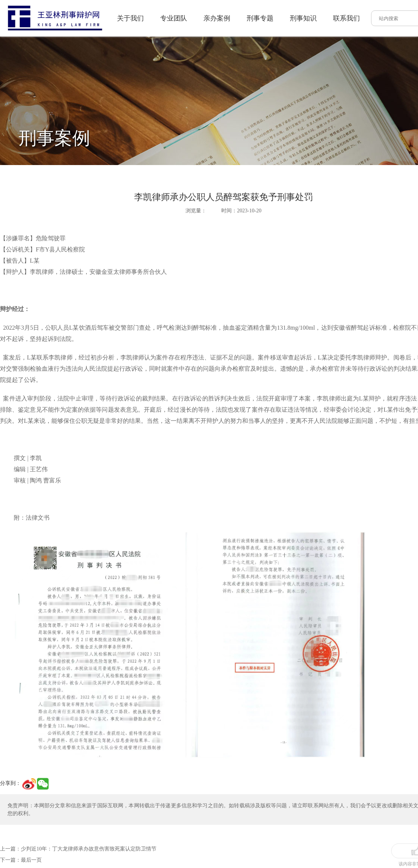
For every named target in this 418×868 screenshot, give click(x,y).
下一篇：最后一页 (21, 825)
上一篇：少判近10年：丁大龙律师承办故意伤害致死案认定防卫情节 (78, 814)
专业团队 (125, 18)
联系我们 (298, 18)
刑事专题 (211, 18)
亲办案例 (168, 18)
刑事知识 (254, 18)
